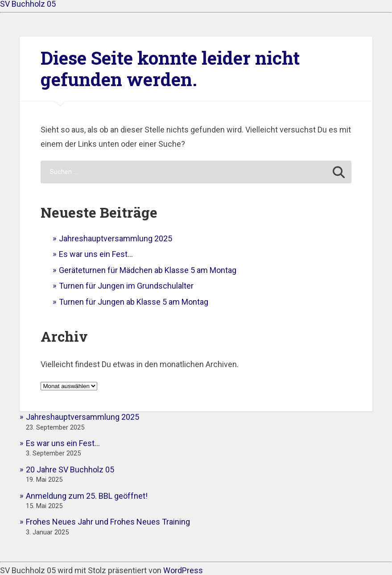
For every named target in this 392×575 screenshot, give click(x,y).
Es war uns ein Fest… (96, 254)
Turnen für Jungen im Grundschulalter (126, 286)
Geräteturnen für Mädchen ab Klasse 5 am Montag (148, 270)
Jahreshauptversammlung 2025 (116, 238)
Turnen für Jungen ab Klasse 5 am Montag (134, 302)
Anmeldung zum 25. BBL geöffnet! (87, 496)
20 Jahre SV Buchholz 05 (70, 470)
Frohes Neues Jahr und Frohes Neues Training (108, 522)
